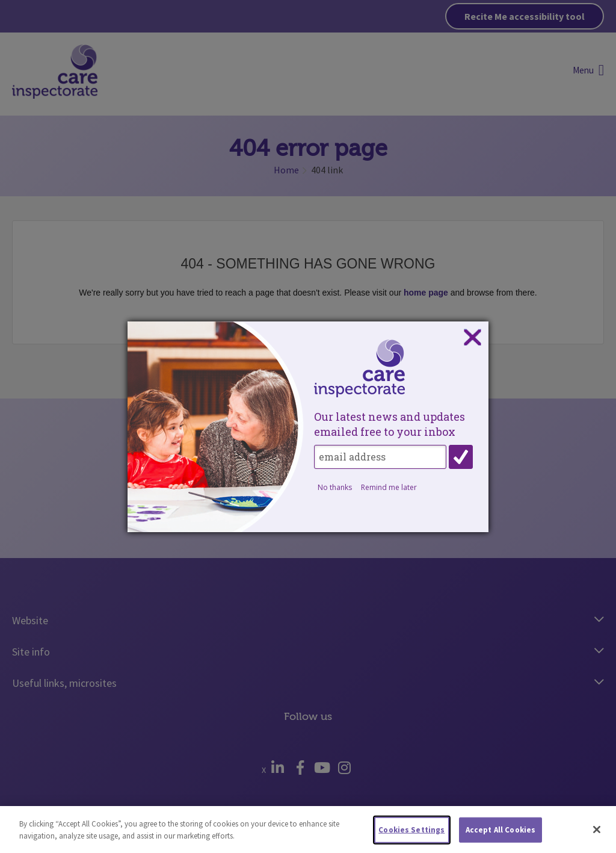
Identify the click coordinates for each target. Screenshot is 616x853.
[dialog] (308, 427)
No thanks (335, 487)
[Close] (597, 833)
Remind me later (389, 487)
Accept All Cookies (500, 833)
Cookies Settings (411, 833)
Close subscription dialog (472, 338)
